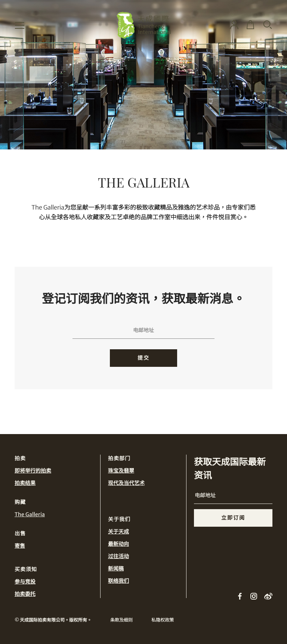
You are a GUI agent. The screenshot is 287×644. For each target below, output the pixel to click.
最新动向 (118, 544)
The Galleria (30, 514)
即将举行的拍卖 (33, 471)
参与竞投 (25, 582)
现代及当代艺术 (126, 483)
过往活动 (118, 556)
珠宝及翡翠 (121, 471)
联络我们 (118, 581)
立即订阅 (233, 518)
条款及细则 (121, 620)
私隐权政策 (163, 620)
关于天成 (118, 532)
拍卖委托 (25, 594)
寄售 (20, 546)
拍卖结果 (25, 483)
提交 (143, 358)
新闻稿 (116, 569)
